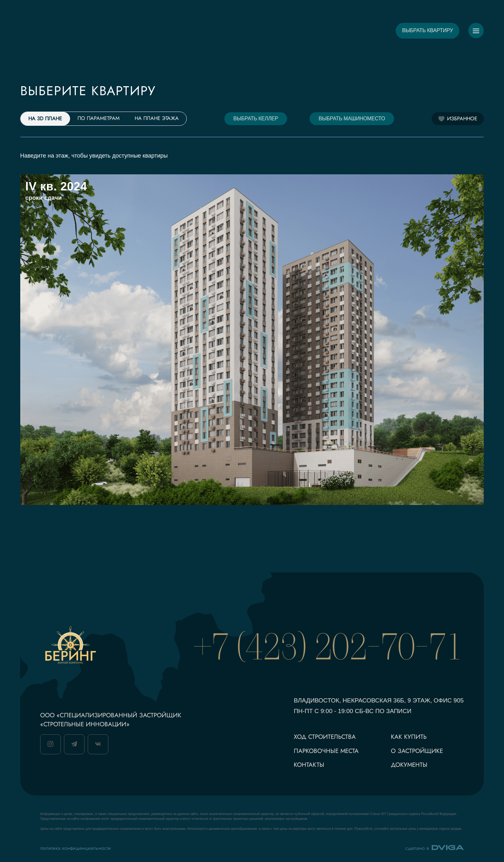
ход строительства (325, 737)
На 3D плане (45, 119)
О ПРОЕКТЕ (163, 30)
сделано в (435, 848)
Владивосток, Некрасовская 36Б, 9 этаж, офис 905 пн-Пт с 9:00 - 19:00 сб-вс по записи (379, 706)
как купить (409, 737)
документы (409, 765)
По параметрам (99, 118)
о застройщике (417, 751)
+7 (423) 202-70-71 (329, 646)
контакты (309, 765)
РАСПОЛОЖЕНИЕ (296, 30)
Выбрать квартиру (428, 30)
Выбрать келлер (256, 119)
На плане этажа (157, 118)
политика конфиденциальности (76, 848)
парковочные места (326, 751)
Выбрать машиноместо (352, 119)
